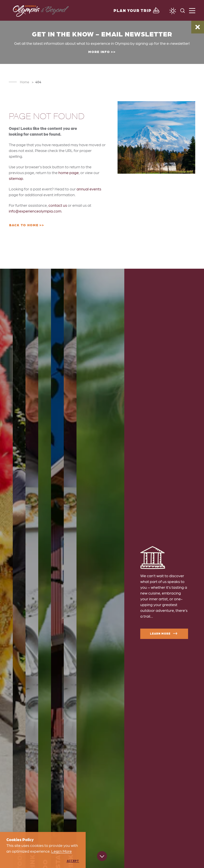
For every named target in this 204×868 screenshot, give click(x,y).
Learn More (164, 634)
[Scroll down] (102, 857)
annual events (89, 189)
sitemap (16, 178)
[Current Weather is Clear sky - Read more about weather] (173, 11)
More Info (99, 52)
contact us (58, 205)
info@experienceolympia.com (35, 211)
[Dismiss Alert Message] (198, 27)
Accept (73, 861)
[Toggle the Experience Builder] (137, 10)
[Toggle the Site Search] (183, 10)
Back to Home (24, 225)
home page (69, 172)
